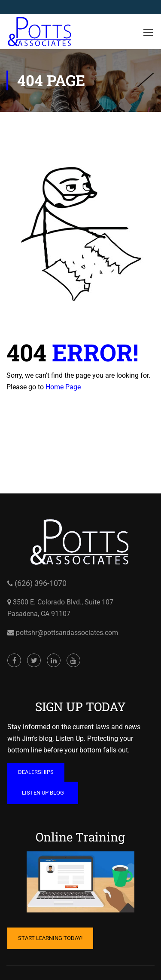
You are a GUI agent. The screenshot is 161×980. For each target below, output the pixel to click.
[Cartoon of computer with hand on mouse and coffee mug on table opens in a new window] (80, 882)
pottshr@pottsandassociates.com (66, 633)
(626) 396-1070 (40, 583)
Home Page (63, 387)
